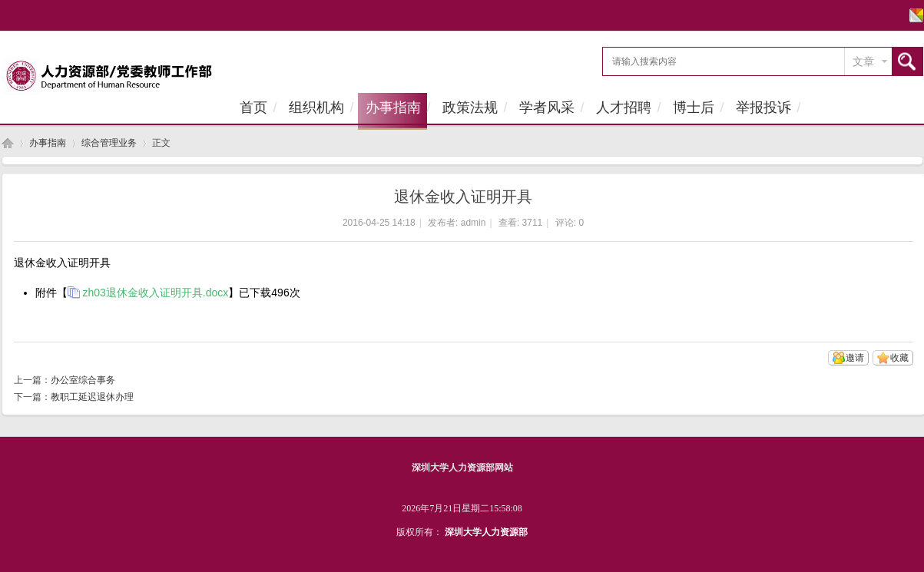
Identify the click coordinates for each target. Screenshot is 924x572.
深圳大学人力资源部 (486, 532)
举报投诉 (763, 107)
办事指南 (393, 107)
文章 (863, 61)
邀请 (855, 358)
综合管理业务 (109, 143)
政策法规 (470, 107)
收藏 (899, 358)
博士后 (694, 107)
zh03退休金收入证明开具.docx (156, 293)
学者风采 (547, 107)
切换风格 (914, 15)
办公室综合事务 (83, 380)
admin (474, 223)
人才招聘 (624, 107)
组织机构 (316, 107)
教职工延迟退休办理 (92, 397)
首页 (253, 107)
